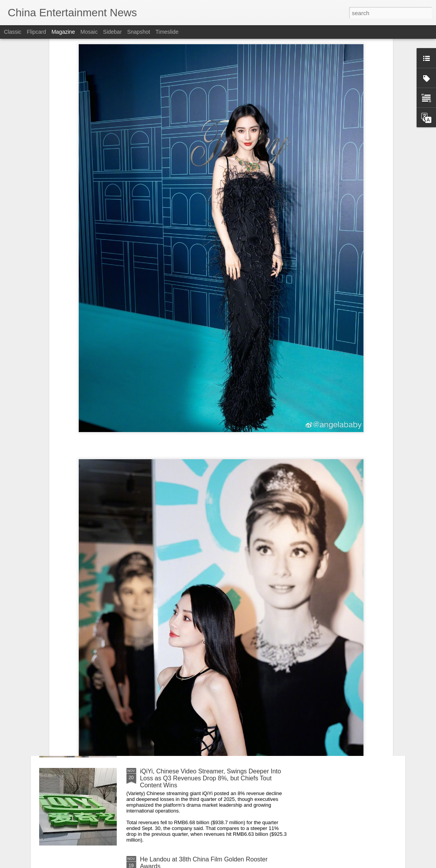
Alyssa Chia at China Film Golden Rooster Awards (209, 595)
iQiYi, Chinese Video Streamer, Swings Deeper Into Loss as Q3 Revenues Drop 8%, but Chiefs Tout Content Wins (211, 778)
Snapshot (139, 32)
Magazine (63, 32)
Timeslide (167, 32)
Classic (13, 32)
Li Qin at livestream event (175, 683)
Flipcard (36, 32)
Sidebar (112, 32)
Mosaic (89, 32)
